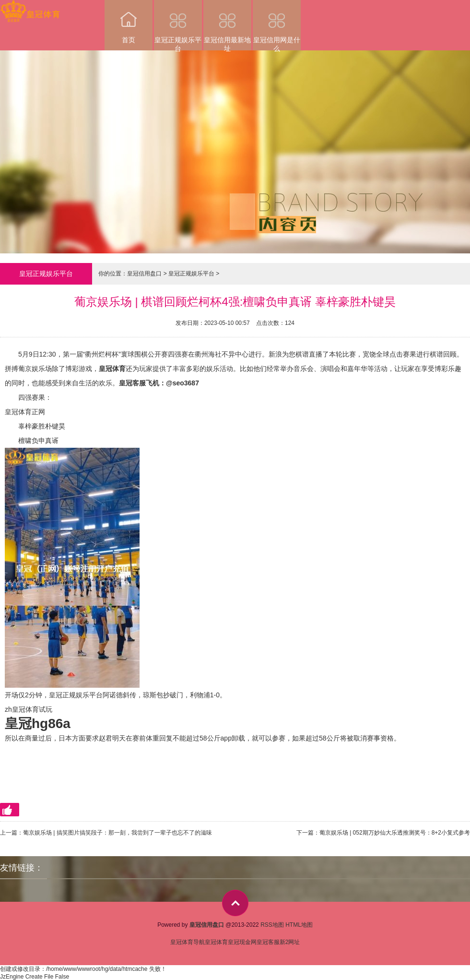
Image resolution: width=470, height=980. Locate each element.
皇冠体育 (216, 942)
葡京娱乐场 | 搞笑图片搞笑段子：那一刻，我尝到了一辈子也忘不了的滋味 (117, 833)
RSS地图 (272, 925)
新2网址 (290, 942)
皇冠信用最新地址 (227, 25)
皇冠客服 (268, 942)
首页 (129, 22)
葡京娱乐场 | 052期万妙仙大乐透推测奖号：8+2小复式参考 (395, 833)
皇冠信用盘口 (144, 274)
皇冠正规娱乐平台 (178, 25)
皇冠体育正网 (25, 412)
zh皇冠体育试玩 (29, 709)
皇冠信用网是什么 (277, 25)
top (235, 903)
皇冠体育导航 (188, 942)
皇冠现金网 (242, 942)
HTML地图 (299, 925)
